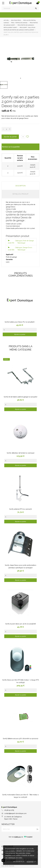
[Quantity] (20, 330)
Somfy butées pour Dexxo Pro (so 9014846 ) (20, 322)
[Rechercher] (20, 8)
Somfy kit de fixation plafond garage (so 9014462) (20, 397)
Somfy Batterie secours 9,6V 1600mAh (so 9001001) (20, 739)
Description (20, 186)
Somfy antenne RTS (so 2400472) (21, 509)
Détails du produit (20, 194)
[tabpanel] (20, 60)
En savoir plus (19, 862)
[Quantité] (6, 129)
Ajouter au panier (10, 137)
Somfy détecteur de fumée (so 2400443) (21, 453)
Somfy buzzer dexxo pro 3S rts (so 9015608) (21, 624)
